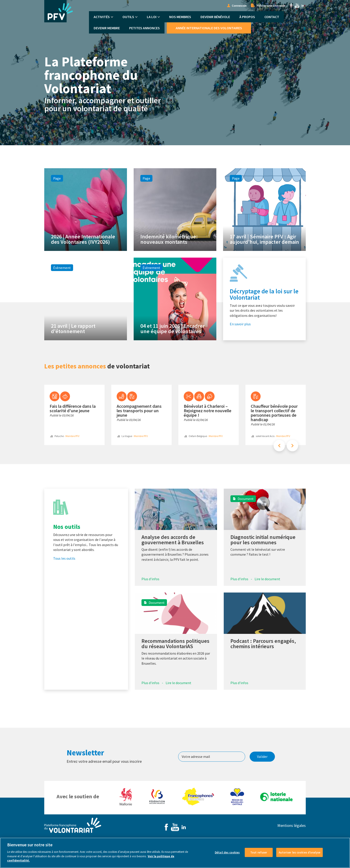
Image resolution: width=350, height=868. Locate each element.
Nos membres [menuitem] (180, 17)
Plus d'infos (150, 579)
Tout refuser (259, 856)
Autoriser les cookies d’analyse (299, 856)
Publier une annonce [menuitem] (271, 6)
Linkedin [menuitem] (303, 6)
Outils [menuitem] (128, 17)
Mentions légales (292, 825)
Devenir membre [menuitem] (107, 28)
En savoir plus (240, 324)
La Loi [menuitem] (152, 17)
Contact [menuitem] (272, 17)
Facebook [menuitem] (291, 6)
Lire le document (267, 579)
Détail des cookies (227, 856)
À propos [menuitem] (247, 17)
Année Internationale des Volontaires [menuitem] (209, 28)
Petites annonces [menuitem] (144, 28)
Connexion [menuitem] (239, 6)
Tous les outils (64, 558)
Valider (262, 757)
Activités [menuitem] (102, 17)
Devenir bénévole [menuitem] (215, 17)
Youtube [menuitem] (297, 6)
